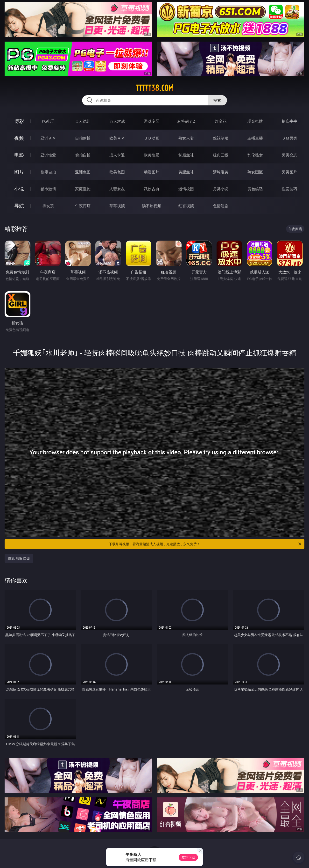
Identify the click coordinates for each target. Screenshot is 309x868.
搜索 (217, 100)
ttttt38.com (154, 88)
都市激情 (48, 189)
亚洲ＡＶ (48, 138)
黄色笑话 (255, 189)
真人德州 (83, 121)
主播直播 (255, 138)
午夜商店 (83, 206)
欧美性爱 (152, 155)
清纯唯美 (221, 172)
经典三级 (221, 155)
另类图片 (289, 172)
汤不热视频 (152, 206)
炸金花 (221, 121)
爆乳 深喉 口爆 (19, 558)
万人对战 (117, 121)
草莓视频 (117, 206)
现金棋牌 (255, 121)
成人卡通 (117, 155)
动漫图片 (152, 172)
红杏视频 (186, 206)
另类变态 (289, 155)
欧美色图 (117, 172)
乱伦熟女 (255, 155)
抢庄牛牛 (289, 121)
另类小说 (221, 189)
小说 (19, 189)
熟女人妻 (186, 138)
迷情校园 (186, 189)
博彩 (19, 121)
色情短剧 (221, 206)
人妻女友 (117, 189)
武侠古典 (152, 189)
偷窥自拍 (48, 172)
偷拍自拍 (83, 155)
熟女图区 (255, 172)
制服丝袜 (186, 155)
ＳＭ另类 (289, 138)
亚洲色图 (83, 172)
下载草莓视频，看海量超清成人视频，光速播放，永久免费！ (205, 544)
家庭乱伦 (83, 189)
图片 (19, 172)
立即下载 (188, 857)
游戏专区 (152, 121)
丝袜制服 (221, 138)
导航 (19, 206)
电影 (19, 155)
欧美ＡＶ (117, 138)
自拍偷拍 (83, 138)
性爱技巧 (289, 189)
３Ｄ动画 (152, 138)
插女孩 (48, 206)
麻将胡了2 (186, 121)
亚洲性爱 (48, 155)
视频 (19, 138)
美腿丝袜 (186, 172)
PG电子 (48, 121)
